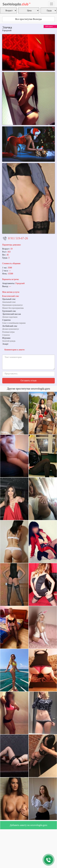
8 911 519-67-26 (18, 238)
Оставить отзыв (28, 380)
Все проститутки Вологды (29, 19)
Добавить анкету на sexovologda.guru (28, 825)
